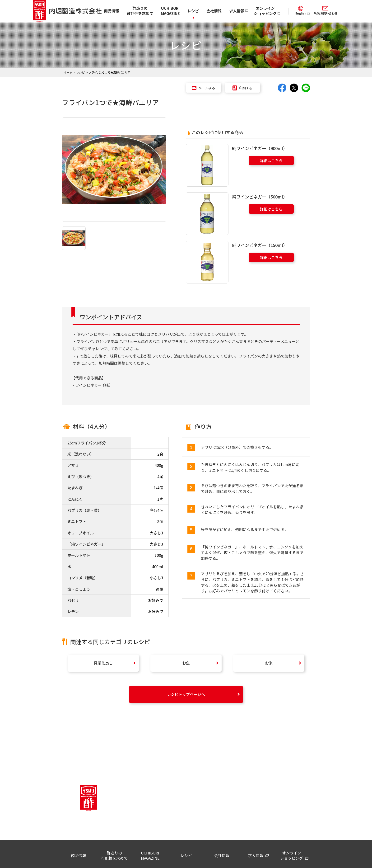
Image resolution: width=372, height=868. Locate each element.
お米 (269, 663)
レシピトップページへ (186, 694)
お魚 (186, 663)
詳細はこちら (271, 160)
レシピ (193, 11)
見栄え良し (103, 663)
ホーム (68, 72)
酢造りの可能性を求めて (140, 11)
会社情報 (214, 11)
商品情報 (112, 11)
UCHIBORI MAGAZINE (170, 11)
